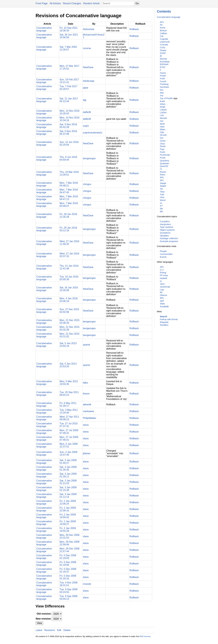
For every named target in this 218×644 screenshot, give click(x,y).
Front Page (42, 3)
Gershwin (164, 87)
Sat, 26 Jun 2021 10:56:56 (69, 36)
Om (162, 138)
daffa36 (87, 112)
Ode (162, 132)
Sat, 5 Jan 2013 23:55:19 (68, 345)
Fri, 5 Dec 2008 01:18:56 (68, 564)
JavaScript (165, 287)
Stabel (163, 186)
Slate (162, 304)
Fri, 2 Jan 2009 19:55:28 (68, 530)
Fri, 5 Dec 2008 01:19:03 (68, 557)
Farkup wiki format (169, 319)
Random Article (92, 3)
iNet (162, 93)
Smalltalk (164, 307)
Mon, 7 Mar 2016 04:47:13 (69, 198)
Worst (163, 200)
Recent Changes (72, 3)
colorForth (165, 42)
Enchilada (165, 62)
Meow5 (163, 118)
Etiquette (164, 322)
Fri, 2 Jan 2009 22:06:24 (68, 502)
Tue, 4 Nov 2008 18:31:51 (69, 584)
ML (161, 292)
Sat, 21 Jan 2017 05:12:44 (69, 100)
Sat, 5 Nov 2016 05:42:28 (68, 126)
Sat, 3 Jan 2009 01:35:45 (68, 468)
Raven (163, 172)
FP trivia (164, 275)
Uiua (162, 197)
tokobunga (89, 81)
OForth (163, 135)
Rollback (134, 29)
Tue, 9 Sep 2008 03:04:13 (69, 598)
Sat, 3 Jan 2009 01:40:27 (68, 462)
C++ (162, 270)
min (162, 121)
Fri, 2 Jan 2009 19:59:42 (68, 516)
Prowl (163, 158)
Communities (166, 254)
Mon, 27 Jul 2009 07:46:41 (69, 438)
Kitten (163, 104)
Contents (164, 11)
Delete (67, 630)
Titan (162, 192)
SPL (162, 180)
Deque (163, 50)
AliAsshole (89, 29)
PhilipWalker (90, 418)
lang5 (163, 107)
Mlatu (163, 129)
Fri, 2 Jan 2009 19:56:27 (68, 523)
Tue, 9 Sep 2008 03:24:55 (69, 591)
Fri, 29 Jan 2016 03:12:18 (68, 229)
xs (161, 203)
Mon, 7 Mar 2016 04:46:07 (69, 205)
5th (161, 209)
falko (86, 383)
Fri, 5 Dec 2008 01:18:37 (68, 570)
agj (85, 100)
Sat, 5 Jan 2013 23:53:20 (68, 365)
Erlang (163, 273)
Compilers (165, 221)
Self (162, 301)
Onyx (162, 144)
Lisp (162, 290)
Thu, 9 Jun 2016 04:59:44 (68, 158)
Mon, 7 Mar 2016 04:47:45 (69, 191)
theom (86, 394)
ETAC (163, 67)
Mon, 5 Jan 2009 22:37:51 (69, 445)
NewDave (88, 67)
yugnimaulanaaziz (93, 133)
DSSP (163, 53)
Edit (59, 630)
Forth (162, 79)
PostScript (165, 155)
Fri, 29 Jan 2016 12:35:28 (68, 215)
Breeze (163, 31)
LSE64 (163, 113)
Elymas (163, 59)
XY (161, 206)
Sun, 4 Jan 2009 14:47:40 (69, 453)
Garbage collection (169, 238)
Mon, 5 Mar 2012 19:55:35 (69, 383)
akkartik (87, 404)
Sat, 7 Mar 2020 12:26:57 (68, 48)
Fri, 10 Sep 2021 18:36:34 (69, 29)
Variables (164, 236)
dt (161, 56)
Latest (39, 630)
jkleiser (87, 453)
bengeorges (89, 158)
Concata (164, 45)
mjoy (162, 127)
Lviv (162, 115)
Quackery (165, 161)
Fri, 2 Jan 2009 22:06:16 (68, 509)
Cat (162, 36)
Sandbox (164, 325)
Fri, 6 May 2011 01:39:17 (68, 404)
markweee (89, 411)
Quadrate (164, 163)
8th (161, 211)
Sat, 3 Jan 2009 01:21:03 (68, 482)
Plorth (163, 146)
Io (161, 281)
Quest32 (164, 166)
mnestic (87, 584)
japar (86, 88)
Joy (162, 95)
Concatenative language (169, 17)
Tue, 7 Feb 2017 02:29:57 (69, 88)
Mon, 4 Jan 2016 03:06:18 (69, 300)
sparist (87, 345)
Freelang (164, 84)
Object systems (167, 230)
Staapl (163, 183)
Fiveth (163, 76)
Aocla (163, 28)
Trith (162, 195)
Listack (163, 110)
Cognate (164, 39)
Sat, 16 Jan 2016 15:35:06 (69, 289)
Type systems (167, 227)
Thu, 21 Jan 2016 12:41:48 (69, 267)
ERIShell (164, 64)
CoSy (163, 47)
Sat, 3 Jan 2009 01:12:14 (68, 496)
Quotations (165, 233)
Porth (162, 152)
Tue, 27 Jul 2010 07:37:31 (69, 425)
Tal (161, 189)
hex (162, 90)
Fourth (163, 81)
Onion (163, 141)
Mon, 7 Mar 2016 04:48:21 (69, 184)
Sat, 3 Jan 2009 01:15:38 (68, 489)
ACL (162, 22)
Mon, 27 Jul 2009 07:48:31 (69, 432)
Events (163, 257)
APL (162, 267)
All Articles (55, 3)
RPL (162, 178)
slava (86, 425)
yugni (86, 126)
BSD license (145, 636)
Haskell (163, 278)
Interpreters (165, 224)
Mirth (162, 124)
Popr (162, 149)
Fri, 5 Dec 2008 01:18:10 (68, 577)
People (163, 251)
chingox (87, 184)
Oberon (163, 295)
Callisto (163, 33)
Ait (161, 25)
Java (162, 284)
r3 (161, 169)
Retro (163, 175)
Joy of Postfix (166, 98)
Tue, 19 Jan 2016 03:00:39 (69, 278)
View (39, 623)
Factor (163, 73)
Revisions (50, 630)
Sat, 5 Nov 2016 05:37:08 (68, 133)
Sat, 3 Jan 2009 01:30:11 (68, 475)
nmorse (87, 48)
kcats (162, 101)
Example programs (169, 241)
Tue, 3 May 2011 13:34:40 (69, 411)
